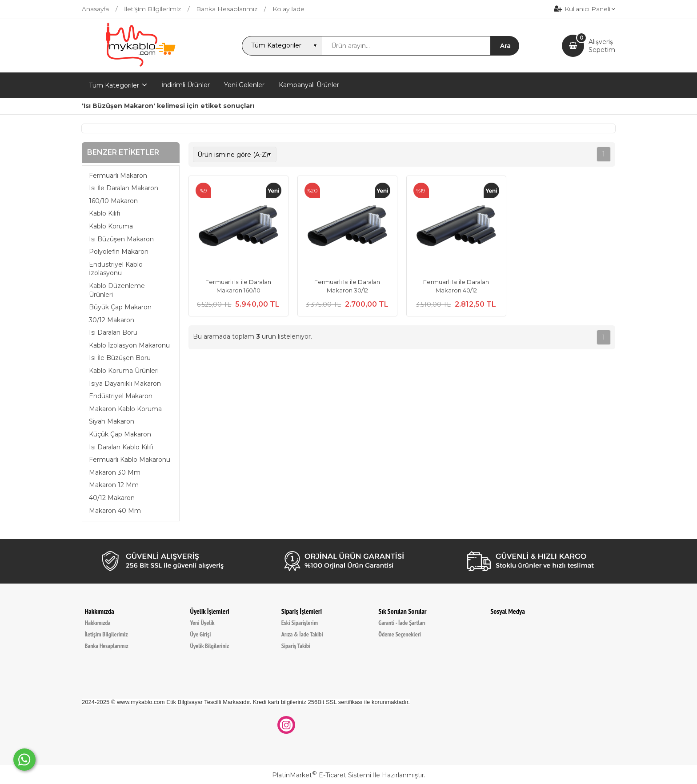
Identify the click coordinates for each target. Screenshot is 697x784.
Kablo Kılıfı (104, 213)
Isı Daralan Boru (113, 332)
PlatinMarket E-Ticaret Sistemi (322, 775)
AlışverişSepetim (602, 46)
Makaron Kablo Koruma (125, 409)
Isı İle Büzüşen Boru (120, 358)
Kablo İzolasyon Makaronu (129, 345)
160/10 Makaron (113, 201)
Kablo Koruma (111, 226)
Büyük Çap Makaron (120, 307)
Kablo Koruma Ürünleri (124, 371)
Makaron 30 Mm (115, 472)
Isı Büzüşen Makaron (121, 239)
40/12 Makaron (112, 498)
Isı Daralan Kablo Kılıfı (121, 447)
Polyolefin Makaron (119, 252)
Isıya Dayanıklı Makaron (125, 384)
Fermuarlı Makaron (118, 176)
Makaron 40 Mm (115, 511)
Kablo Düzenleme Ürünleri (117, 290)
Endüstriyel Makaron (121, 396)
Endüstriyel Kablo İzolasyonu (116, 269)
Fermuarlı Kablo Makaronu (130, 460)
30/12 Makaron (112, 320)
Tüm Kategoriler (114, 85)
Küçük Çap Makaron (120, 434)
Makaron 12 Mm (114, 485)
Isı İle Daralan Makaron (124, 188)
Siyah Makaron (112, 421)
